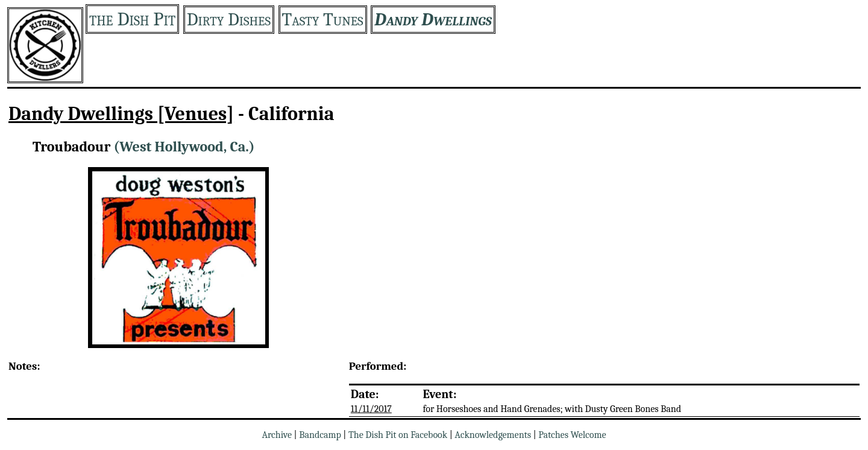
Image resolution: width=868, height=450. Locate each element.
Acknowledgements (493, 435)
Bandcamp (320, 435)
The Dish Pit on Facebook (398, 435)
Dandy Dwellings (433, 20)
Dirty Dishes (229, 20)
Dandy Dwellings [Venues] (121, 114)
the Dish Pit (132, 19)
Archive (277, 435)
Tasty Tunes (323, 20)
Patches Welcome (572, 435)
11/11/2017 (371, 409)
